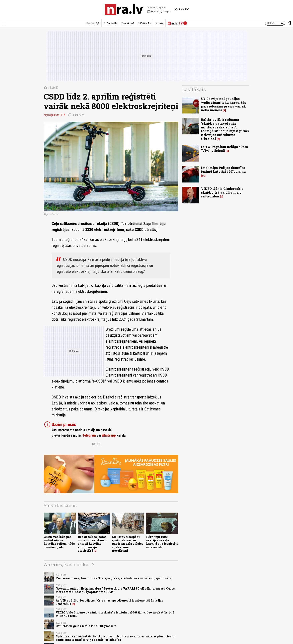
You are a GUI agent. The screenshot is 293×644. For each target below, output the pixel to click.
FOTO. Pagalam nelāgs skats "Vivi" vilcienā (224, 149)
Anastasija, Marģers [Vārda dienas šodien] (159, 12)
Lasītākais (194, 89)
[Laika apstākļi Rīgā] (182, 10)
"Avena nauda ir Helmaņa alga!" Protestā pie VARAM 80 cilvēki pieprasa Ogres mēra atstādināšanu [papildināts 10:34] (115, 590)
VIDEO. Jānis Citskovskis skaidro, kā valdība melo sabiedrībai (222, 192)
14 (203, 176)
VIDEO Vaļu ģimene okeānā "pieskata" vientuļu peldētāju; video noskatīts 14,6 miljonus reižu (115, 614)
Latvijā (54, 88)
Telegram (89, 435)
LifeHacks (145, 23)
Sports (159, 23)
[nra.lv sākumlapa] (124, 10)
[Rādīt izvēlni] (4, 23)
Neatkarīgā (93, 23)
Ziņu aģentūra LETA (55, 115)
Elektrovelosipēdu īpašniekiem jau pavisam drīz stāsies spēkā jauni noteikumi (128, 544)
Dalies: (97, 444)
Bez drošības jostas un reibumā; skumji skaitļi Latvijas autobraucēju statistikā (92, 544)
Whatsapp (109, 435)
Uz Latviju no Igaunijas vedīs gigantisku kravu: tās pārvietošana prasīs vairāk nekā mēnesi (224, 104)
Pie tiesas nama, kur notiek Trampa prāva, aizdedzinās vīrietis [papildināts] (114, 578)
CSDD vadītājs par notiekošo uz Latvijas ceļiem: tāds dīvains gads (59, 542)
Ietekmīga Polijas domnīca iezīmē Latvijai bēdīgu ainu (223, 170)
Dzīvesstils (110, 23)
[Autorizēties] (289, 23)
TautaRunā (128, 23)
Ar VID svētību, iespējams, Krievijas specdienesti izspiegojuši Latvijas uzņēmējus (109, 602)
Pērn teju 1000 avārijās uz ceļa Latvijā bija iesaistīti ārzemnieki (162, 542)
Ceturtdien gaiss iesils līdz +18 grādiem (86, 626)
